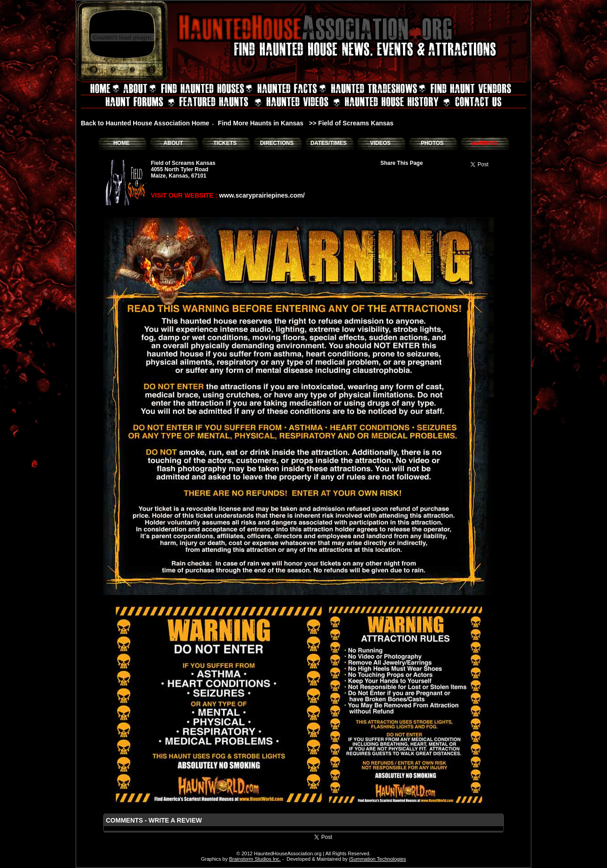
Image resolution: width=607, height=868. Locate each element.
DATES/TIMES (328, 143)
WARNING (484, 143)
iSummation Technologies (377, 859)
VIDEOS (380, 143)
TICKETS (225, 143)
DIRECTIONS (277, 143)
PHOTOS (432, 143)
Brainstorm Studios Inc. (255, 859)
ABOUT (173, 143)
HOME (121, 143)
